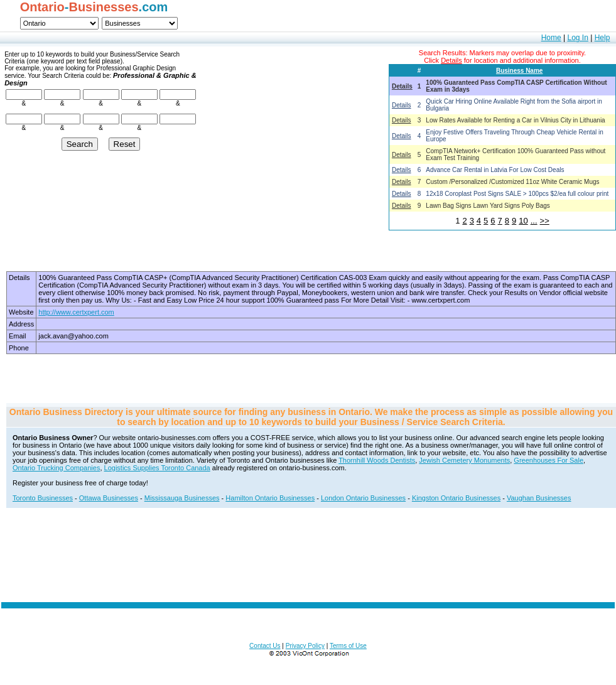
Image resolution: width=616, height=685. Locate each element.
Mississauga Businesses (182, 498)
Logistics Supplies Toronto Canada (157, 468)
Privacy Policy (305, 646)
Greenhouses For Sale (548, 460)
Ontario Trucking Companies (56, 468)
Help (602, 38)
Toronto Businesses (43, 498)
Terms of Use (348, 646)
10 (523, 221)
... (534, 221)
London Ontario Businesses (363, 498)
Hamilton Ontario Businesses (270, 498)
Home (551, 38)
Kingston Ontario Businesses (456, 498)
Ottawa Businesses (109, 498)
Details (402, 86)
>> (545, 221)
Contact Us (265, 646)
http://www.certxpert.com (76, 312)
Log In (577, 38)
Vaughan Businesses (539, 498)
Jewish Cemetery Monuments (464, 460)
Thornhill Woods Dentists (377, 460)
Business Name (519, 71)
